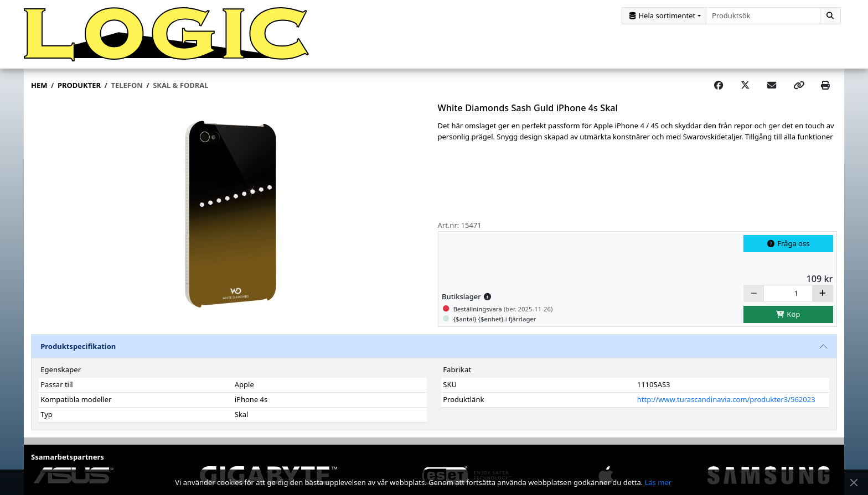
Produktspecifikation (78, 346)
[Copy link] (799, 86)
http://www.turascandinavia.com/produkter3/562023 (726, 399)
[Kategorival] (664, 16)
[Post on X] (745, 86)
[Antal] (788, 293)
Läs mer (658, 482)
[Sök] (830, 16)
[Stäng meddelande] (854, 483)
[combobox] (763, 16)
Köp (788, 314)
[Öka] (823, 293)
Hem (39, 85)
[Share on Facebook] (719, 86)
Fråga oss (788, 243)
